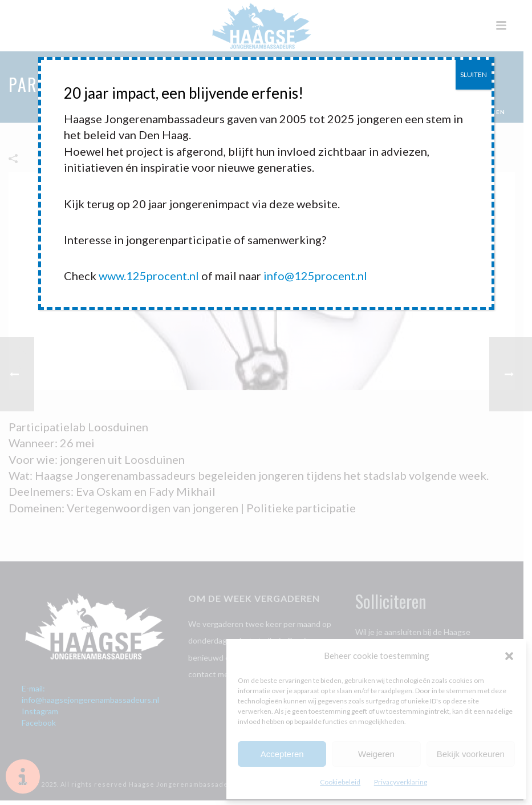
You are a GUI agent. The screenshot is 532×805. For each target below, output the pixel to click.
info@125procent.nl (315, 276)
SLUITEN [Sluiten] (474, 74)
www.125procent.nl (149, 276)
